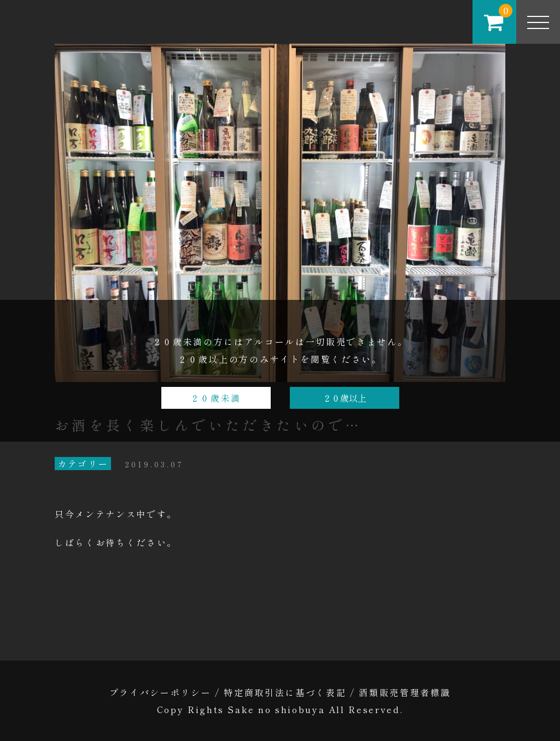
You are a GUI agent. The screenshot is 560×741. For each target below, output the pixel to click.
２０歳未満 (216, 398)
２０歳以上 (345, 398)
